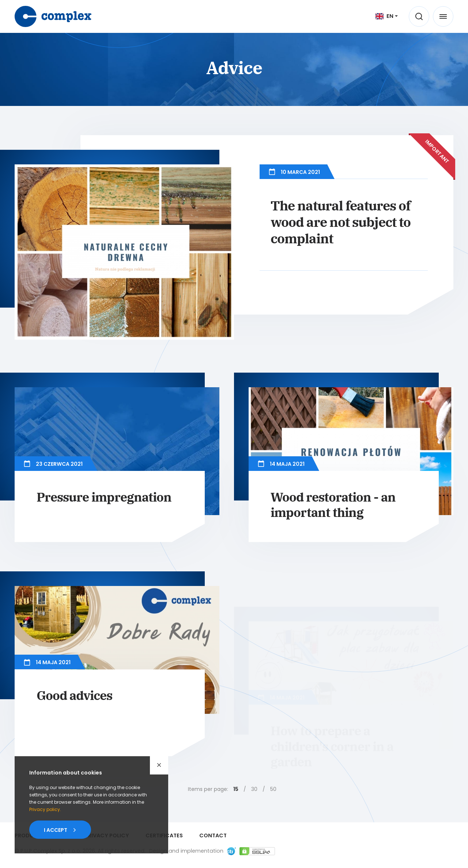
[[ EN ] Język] (387, 16)
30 (254, 789)
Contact (213, 835)
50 (273, 789)
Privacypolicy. (45, 809)
